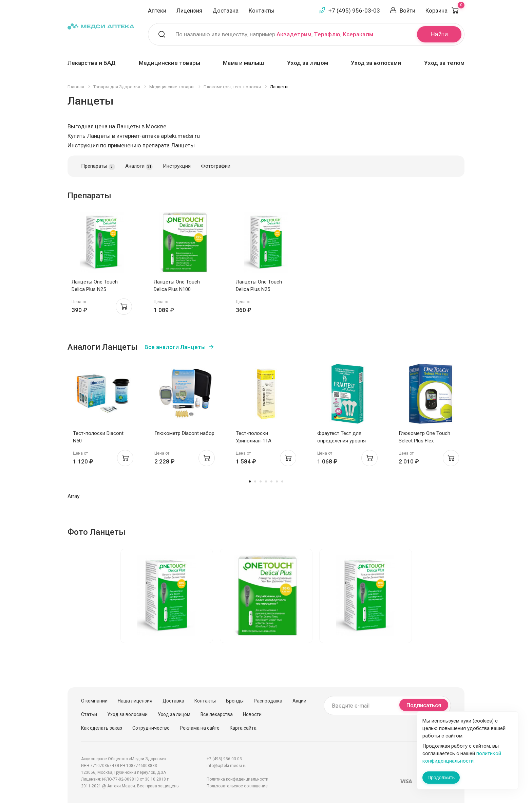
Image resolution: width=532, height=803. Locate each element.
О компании (94, 701)
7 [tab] (282, 481)
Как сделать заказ (102, 728)
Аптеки (157, 11)
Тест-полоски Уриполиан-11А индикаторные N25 (258, 441)
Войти (407, 11)
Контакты (262, 11)
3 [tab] (261, 481)
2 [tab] (255, 481)
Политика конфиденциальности (237, 779)
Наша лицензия (135, 701)
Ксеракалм (358, 34)
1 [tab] (250, 481)
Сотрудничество (151, 728)
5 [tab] (271, 481)
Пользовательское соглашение (237, 786)
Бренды (235, 701)
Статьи (89, 714)
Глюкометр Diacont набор (184, 433)
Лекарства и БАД (92, 63)
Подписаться (424, 705)
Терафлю (327, 34)
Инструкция (177, 166)
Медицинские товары (169, 63)
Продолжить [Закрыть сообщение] (441, 778)
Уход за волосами (376, 63)
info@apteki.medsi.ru (227, 766)
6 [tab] (277, 481)
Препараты (98, 166)
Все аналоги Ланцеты (175, 347)
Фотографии (216, 166)
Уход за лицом (308, 63)
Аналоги (139, 166)
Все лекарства (217, 714)
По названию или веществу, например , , (274, 34)
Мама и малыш (243, 63)
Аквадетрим (294, 34)
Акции (299, 701)
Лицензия (189, 11)
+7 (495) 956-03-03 (354, 11)
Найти (439, 34)
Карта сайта (243, 728)
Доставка (225, 11)
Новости (252, 714)
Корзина (445, 11)
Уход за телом (444, 63)
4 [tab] (266, 481)
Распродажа (268, 701)
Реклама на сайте (200, 728)
